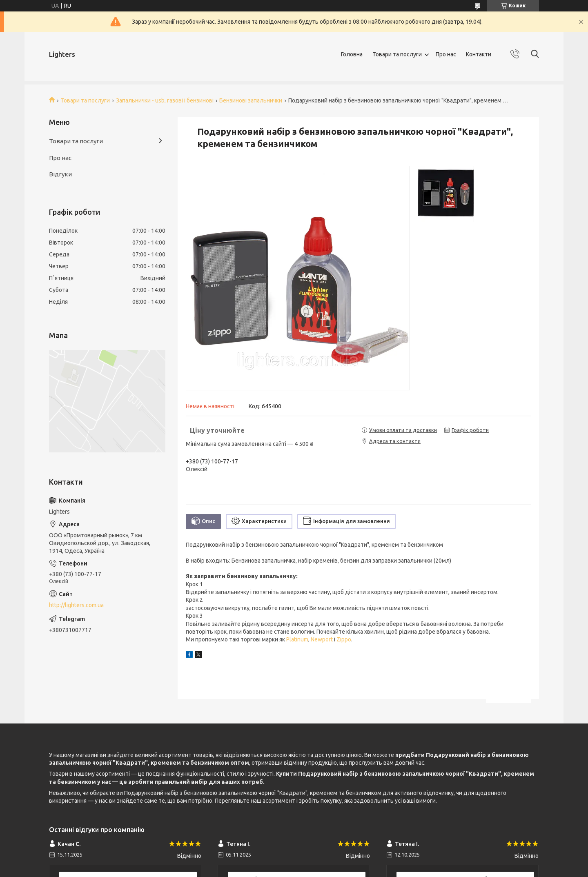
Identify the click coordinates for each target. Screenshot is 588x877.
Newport (322, 639)
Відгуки (60, 174)
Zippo (344, 639)
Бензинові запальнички (251, 100)
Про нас (446, 54)
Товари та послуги (397, 54)
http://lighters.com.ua (76, 605)
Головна (352, 54)
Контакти (479, 54)
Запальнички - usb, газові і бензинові (165, 100)
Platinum (297, 639)
